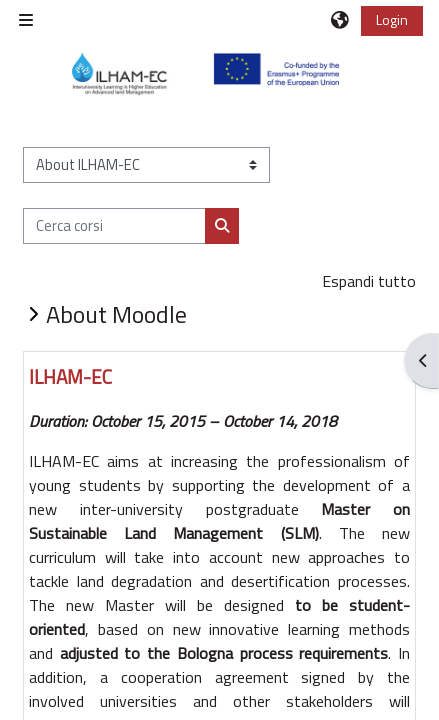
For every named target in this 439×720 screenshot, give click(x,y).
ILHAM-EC (70, 376)
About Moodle (116, 314)
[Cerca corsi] (114, 226)
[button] (341, 20)
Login (392, 19)
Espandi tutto (369, 281)
